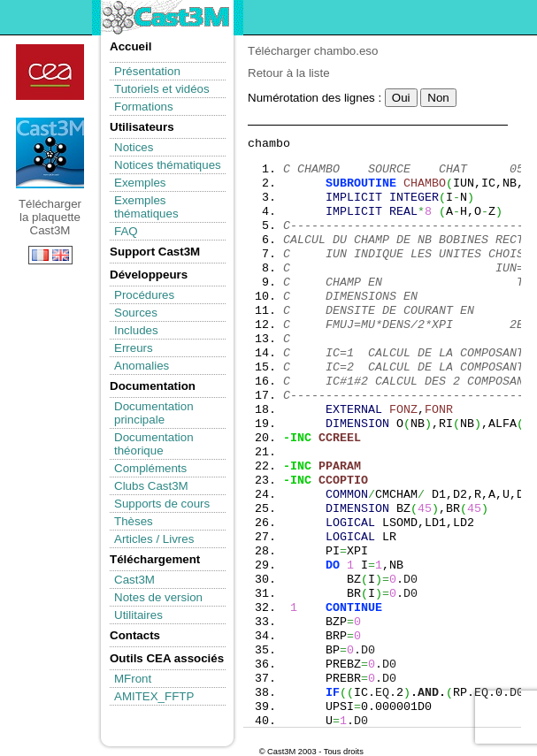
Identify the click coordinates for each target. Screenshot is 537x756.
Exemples (140, 183)
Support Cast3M (155, 252)
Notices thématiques (168, 165)
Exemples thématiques (146, 207)
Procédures (144, 295)
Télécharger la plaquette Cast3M (50, 153)
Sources (136, 313)
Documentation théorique (154, 444)
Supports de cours (162, 504)
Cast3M (134, 580)
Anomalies (142, 366)
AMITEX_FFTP (154, 696)
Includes (136, 330)
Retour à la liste (289, 73)
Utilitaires (138, 615)
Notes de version (158, 597)
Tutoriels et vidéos (162, 89)
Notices (134, 147)
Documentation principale (154, 413)
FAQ (126, 231)
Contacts (135, 635)
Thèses (134, 521)
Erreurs (134, 348)
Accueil (130, 46)
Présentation (147, 71)
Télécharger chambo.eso (313, 51)
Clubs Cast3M (151, 486)
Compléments (150, 468)
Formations (144, 107)
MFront (133, 679)
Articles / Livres (154, 539)
